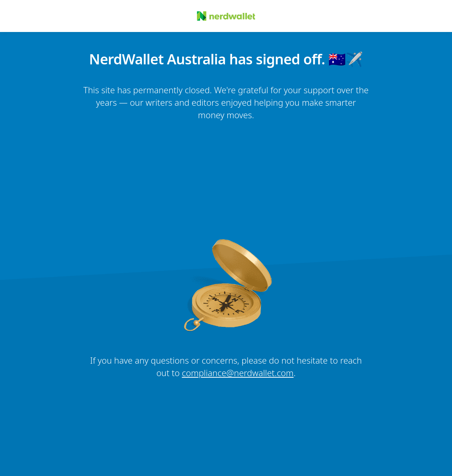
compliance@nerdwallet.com (238, 373)
